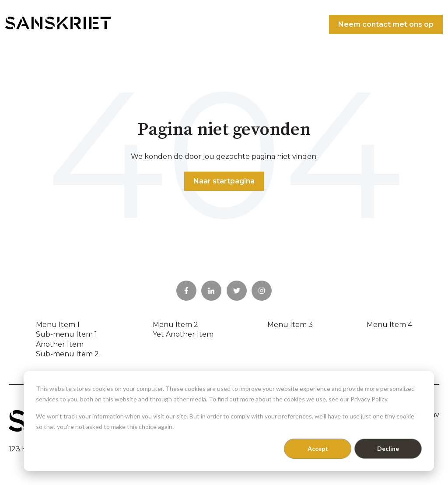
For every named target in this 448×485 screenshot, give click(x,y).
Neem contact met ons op (386, 24)
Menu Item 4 (389, 325)
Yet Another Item (183, 334)
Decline (388, 448)
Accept (318, 448)
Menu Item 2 (175, 325)
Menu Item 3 (290, 325)
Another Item (60, 344)
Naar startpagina (224, 181)
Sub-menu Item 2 (67, 354)
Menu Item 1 (58, 325)
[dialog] (229, 421)
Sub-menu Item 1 (66, 334)
